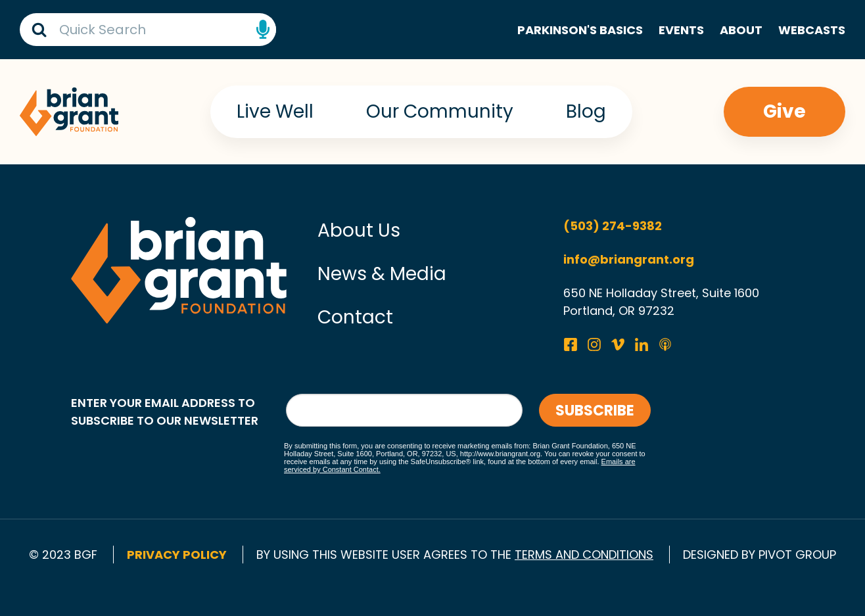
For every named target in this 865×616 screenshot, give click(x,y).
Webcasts (812, 30)
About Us (359, 230)
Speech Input (263, 30)
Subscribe (595, 411)
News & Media (382, 274)
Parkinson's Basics (580, 30)
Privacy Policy (177, 555)
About (741, 30)
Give (784, 111)
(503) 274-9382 (613, 226)
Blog (586, 111)
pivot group (797, 555)
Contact (355, 317)
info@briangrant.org (629, 259)
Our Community (440, 111)
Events (681, 30)
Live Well (275, 111)
